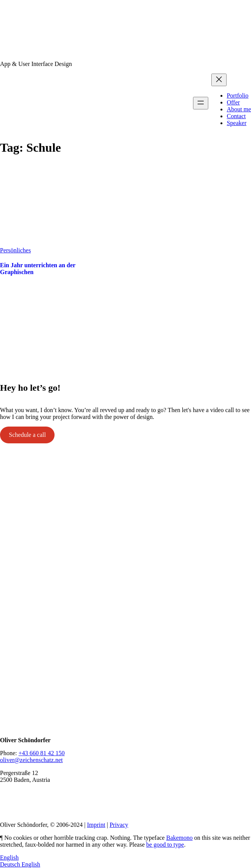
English (9, 858)
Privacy (119, 825)
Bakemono (179, 838)
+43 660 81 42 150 (41, 753)
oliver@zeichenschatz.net (31, 760)
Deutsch (11, 864)
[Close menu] (219, 80)
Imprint (96, 825)
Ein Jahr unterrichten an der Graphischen (38, 269)
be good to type (165, 845)
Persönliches (15, 250)
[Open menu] (201, 103)
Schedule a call (27, 435)
